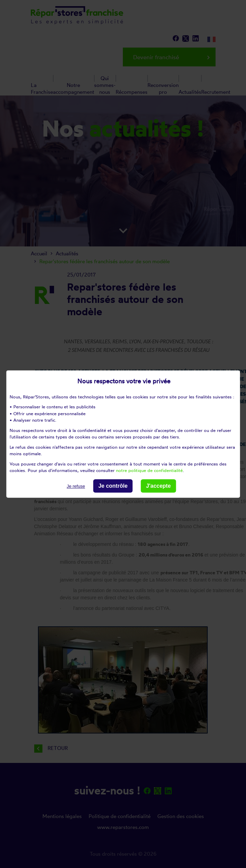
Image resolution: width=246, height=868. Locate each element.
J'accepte (158, 486)
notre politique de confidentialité (149, 470)
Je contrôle (113, 486)
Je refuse (76, 486)
